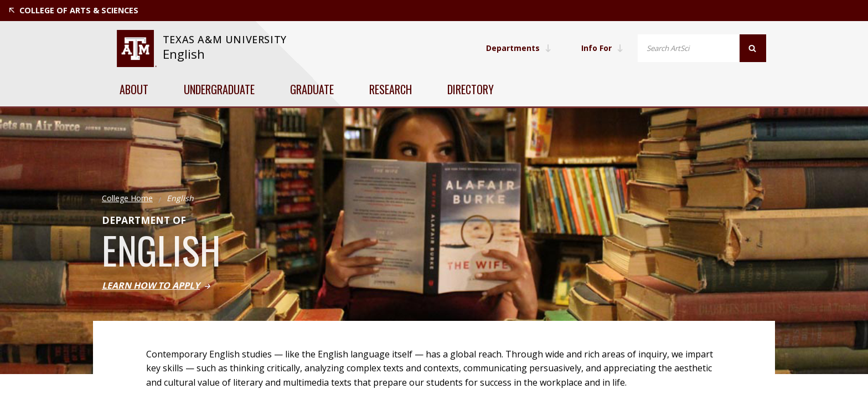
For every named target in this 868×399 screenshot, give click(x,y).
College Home (127, 198)
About (134, 89)
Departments (519, 48)
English (184, 54)
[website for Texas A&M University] (136, 48)
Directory (471, 89)
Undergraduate (219, 89)
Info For (602, 48)
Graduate (312, 89)
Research (391, 89)
